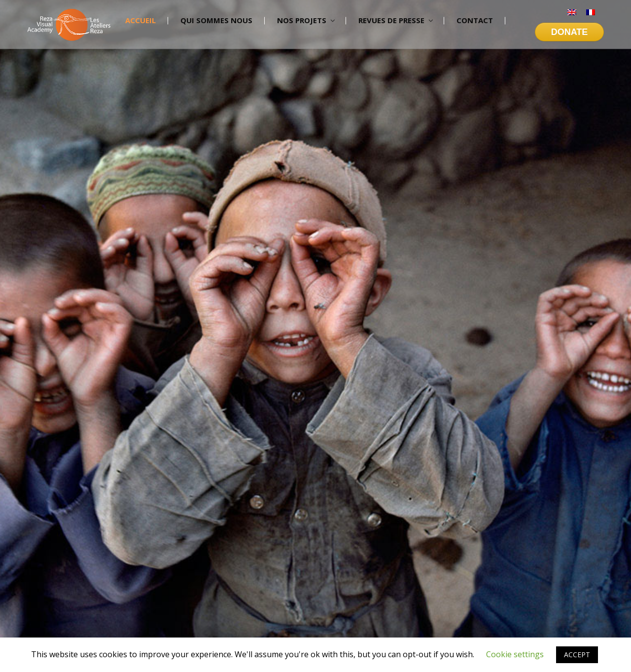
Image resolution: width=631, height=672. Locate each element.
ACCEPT (577, 655)
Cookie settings (515, 654)
